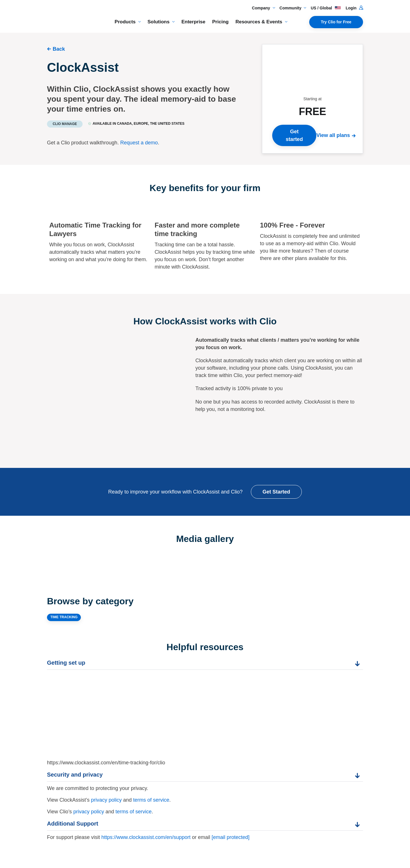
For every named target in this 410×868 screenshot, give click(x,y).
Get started (294, 135)
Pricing (220, 22)
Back (59, 49)
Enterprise (193, 22)
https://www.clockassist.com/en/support (146, 837)
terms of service (151, 800)
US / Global (326, 8)
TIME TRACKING (64, 617)
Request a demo (139, 143)
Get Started (276, 492)
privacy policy (106, 800)
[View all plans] (337, 135)
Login (354, 8)
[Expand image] (126, 560)
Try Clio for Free (336, 22)
